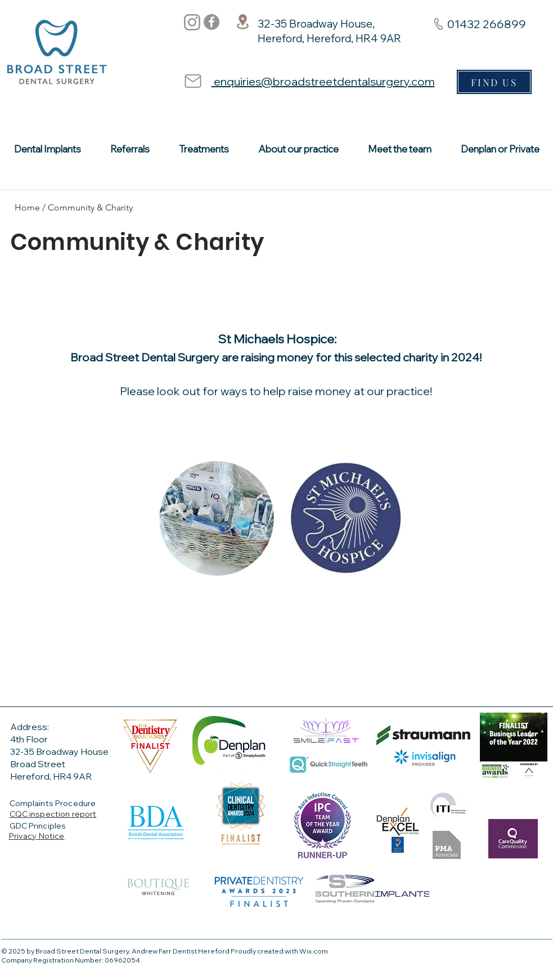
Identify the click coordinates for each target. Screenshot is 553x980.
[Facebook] (212, 22)
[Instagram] (192, 22)
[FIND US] (494, 82)
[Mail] (193, 81)
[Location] (243, 21)
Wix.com (314, 951)
